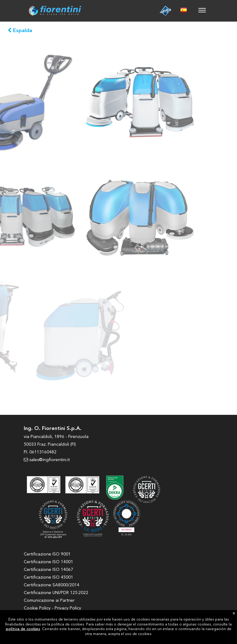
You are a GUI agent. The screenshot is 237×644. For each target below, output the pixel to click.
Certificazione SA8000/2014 (52, 585)
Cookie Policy (37, 608)
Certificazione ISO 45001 (48, 577)
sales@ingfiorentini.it (47, 460)
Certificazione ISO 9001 (47, 554)
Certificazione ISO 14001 (48, 562)
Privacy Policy (68, 608)
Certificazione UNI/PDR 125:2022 (56, 593)
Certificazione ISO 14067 (48, 570)
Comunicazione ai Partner (49, 601)
